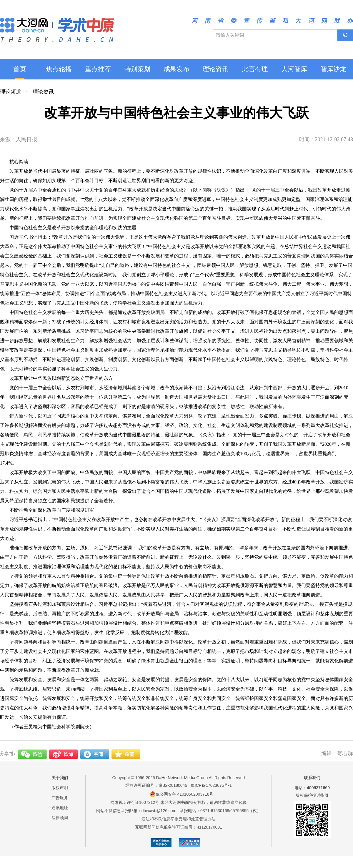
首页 (20, 69)
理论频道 (11, 92)
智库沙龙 (333, 69)
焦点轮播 (59, 69)
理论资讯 (216, 69)
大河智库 (294, 69)
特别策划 (137, 69)
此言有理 (255, 69)
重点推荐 (98, 69)
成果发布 (176, 69)
